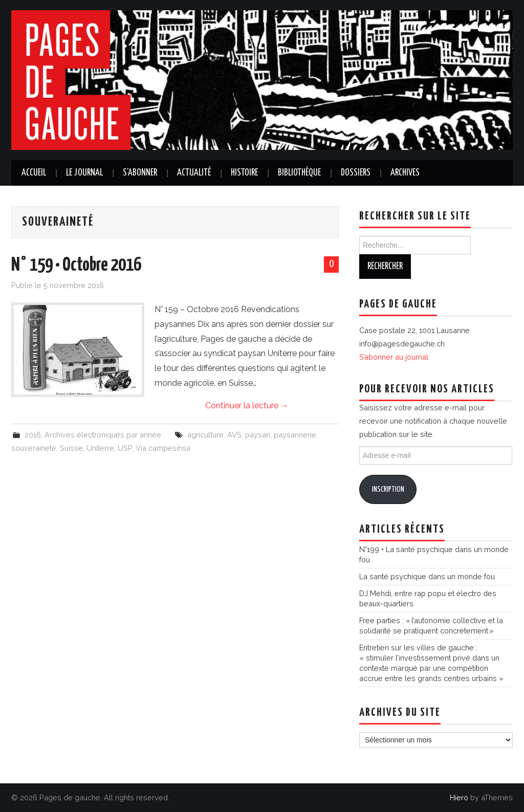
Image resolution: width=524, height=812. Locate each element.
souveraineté (34, 448)
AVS (234, 435)
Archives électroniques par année (103, 435)
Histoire (244, 173)
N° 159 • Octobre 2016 (76, 266)
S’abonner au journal (394, 357)
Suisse (71, 448)
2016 (33, 435)
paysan (258, 435)
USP (125, 448)
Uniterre (100, 448)
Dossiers (356, 173)
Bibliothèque (299, 173)
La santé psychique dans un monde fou (427, 576)
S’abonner (140, 173)
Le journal (84, 173)
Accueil (34, 173)
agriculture (205, 435)
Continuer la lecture (247, 405)
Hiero (459, 797)
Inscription (388, 489)
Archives (405, 173)
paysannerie (295, 435)
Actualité (194, 173)
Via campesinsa (163, 448)
